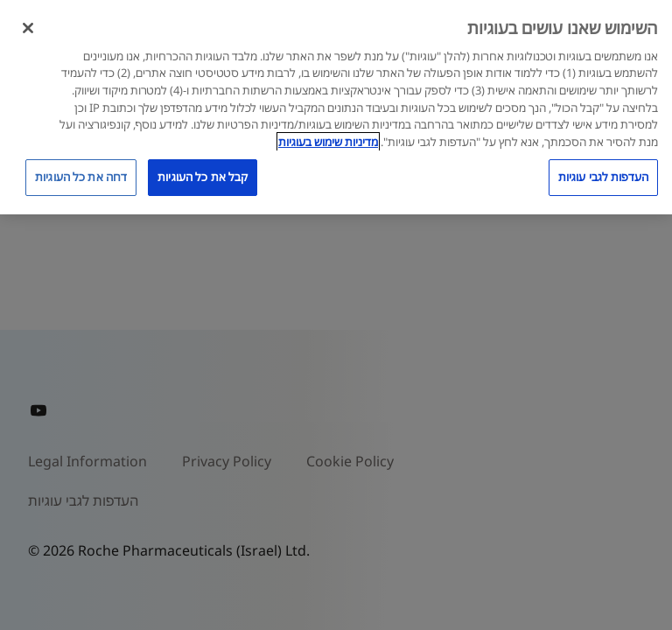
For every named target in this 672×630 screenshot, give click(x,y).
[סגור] (28, 28)
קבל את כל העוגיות (203, 177)
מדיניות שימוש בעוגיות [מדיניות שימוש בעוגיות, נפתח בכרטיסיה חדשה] (328, 142)
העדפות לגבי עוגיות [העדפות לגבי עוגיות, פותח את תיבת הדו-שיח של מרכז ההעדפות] (603, 177)
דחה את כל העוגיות (81, 177)
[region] (336, 107)
